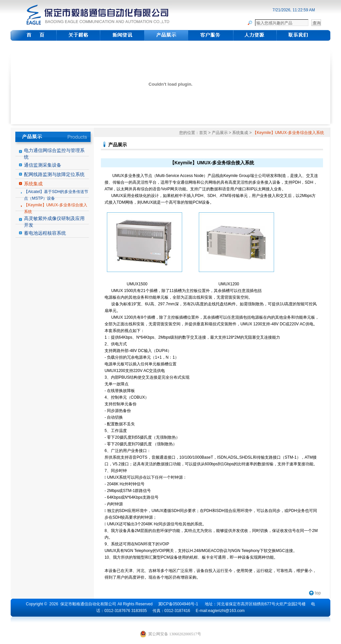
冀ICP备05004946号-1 (178, 604)
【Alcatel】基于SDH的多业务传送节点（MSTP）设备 (56, 195)
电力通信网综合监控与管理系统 (54, 154)
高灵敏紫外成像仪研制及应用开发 (54, 222)
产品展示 (220, 133)
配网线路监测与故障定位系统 (54, 174)
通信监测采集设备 (43, 165)
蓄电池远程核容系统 (45, 233)
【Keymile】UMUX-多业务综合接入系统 (56, 208)
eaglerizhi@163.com (226, 611)
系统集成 (33, 184)
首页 (203, 133)
